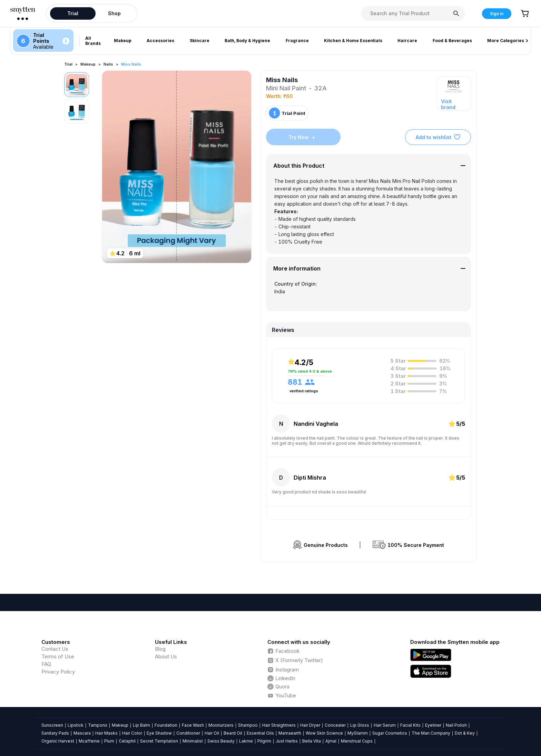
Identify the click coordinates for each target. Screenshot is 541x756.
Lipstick (76, 725)
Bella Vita (312, 741)
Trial (68, 64)
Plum (109, 741)
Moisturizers (221, 725)
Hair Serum (385, 725)
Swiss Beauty (221, 741)
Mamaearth (290, 733)
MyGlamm (358, 733)
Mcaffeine (89, 741)
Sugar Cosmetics (390, 733)
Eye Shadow (159, 733)
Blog (160, 649)
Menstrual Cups (357, 741)
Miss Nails (131, 64)
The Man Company (431, 733)
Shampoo (248, 725)
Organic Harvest (58, 741)
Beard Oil (233, 733)
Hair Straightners (279, 725)
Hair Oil (212, 733)
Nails (108, 64)
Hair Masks (106, 733)
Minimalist (193, 741)
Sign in (497, 14)
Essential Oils (260, 733)
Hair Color (132, 733)
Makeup (88, 64)
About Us (166, 656)
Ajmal (331, 741)
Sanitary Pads (55, 733)
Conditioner (188, 733)
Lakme (246, 741)
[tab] (368, 166)
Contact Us (55, 649)
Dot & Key (465, 733)
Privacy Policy (58, 672)
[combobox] (413, 13)
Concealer (335, 725)
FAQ (46, 664)
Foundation (166, 725)
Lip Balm (141, 725)
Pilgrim (264, 741)
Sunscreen (52, 725)
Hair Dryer (310, 725)
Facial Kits (410, 725)
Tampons (98, 725)
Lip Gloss (360, 725)
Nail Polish (456, 725)
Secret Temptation (159, 741)
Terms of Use (58, 656)
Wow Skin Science (324, 733)
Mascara (82, 733)
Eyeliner (433, 725)
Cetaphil (127, 741)
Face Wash (193, 725)
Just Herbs (287, 741)
